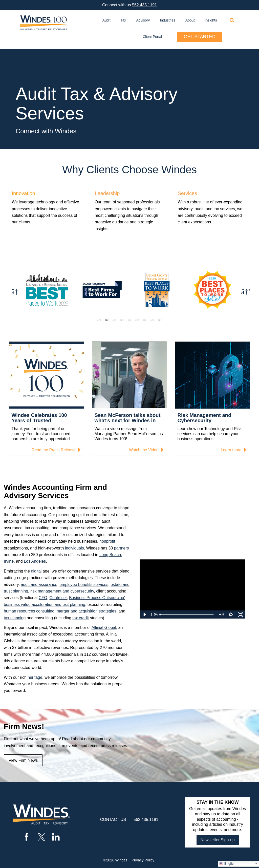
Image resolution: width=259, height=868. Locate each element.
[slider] (187, 615)
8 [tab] (152, 320)
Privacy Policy (143, 860)
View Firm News (23, 760)
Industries (168, 20)
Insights (211, 20)
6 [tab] (137, 320)
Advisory (143, 20)
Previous (15, 290)
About (190, 20)
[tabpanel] (78, 290)
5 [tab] (129, 320)
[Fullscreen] (240, 615)
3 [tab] (114, 320)
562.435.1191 (144, 5)
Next (244, 290)
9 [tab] (160, 320)
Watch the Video (145, 451)
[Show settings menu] (231, 615)
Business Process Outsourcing (97, 598)
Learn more (233, 451)
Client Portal (152, 37)
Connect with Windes (46, 131)
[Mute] (221, 615)
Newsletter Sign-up (218, 840)
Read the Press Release (55, 451)
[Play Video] (144, 615)
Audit (106, 20)
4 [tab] (122, 320)
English (227, 864)
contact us (113, 820)
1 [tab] (99, 320)
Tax (123, 20)
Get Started (199, 37)
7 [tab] (145, 320)
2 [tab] (107, 320)
